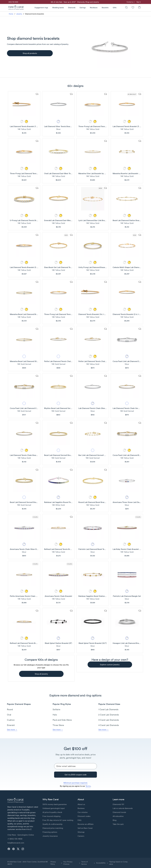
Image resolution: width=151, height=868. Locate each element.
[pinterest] (13, 849)
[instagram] (23, 849)
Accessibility (101, 863)
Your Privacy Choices (68, 863)
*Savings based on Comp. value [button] (118, 863)
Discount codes (84, 816)
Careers (81, 836)
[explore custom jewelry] (110, 665)
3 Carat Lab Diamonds (109, 720)
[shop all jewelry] (41, 674)
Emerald (11, 725)
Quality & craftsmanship (52, 824)
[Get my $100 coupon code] (75, 775)
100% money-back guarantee (55, 804)
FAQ (79, 820)
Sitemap (81, 832)
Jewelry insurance (50, 836)
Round (10, 709)
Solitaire (56, 709)
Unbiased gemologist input (54, 808)
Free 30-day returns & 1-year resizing (58, 820)
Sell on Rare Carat (85, 828)
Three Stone (58, 725)
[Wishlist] (133, 8)
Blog (115, 820)
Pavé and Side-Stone (62, 720)
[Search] (126, 8)
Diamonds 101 (118, 804)
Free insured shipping (51, 816)
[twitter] (18, 849)
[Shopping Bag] (139, 8)
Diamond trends (119, 812)
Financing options (50, 832)
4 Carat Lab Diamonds (109, 725)
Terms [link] (88, 786)
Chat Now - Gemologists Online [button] (21, 835)
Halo (55, 715)
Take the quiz (118, 824)
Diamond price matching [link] (53, 828)
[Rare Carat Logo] (16, 8)
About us (81, 804)
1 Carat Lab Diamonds (108, 709)
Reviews (81, 808)
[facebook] (9, 849)
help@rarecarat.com (16, 843)
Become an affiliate (86, 824)
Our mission (83, 812)
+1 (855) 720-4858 (15, 839)
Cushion (11, 720)
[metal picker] (22, 122)
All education (118, 816)
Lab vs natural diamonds (123, 808)
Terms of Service (85, 863)
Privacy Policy (53, 863)
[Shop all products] (30, 53)
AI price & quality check (52, 812)
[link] (13, 2)
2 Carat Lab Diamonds (109, 715)
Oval (9, 715)
